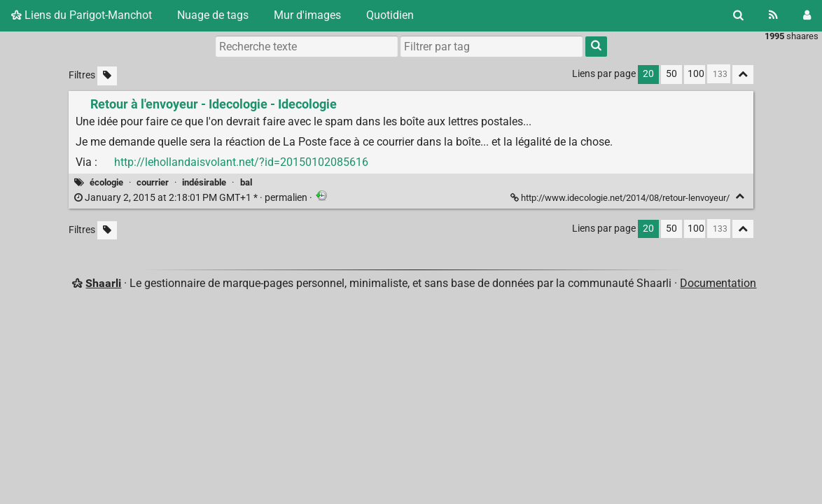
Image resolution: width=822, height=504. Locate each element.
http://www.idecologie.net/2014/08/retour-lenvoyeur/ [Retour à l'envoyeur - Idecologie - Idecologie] (621, 198)
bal (246, 182)
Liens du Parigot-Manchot (82, 15)
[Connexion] (807, 15)
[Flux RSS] (773, 15)
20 (648, 74)
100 (696, 74)
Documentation (718, 283)
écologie (106, 182)
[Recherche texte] (307, 46)
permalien (192, 198)
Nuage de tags (213, 15)
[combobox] (492, 46)
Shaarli (103, 283)
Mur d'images (307, 15)
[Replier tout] (743, 75)
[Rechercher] (738, 15)
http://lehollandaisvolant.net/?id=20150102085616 (241, 162)
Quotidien (390, 15)
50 (671, 74)
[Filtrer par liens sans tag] (107, 76)
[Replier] (740, 196)
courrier (153, 182)
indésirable (204, 182)
